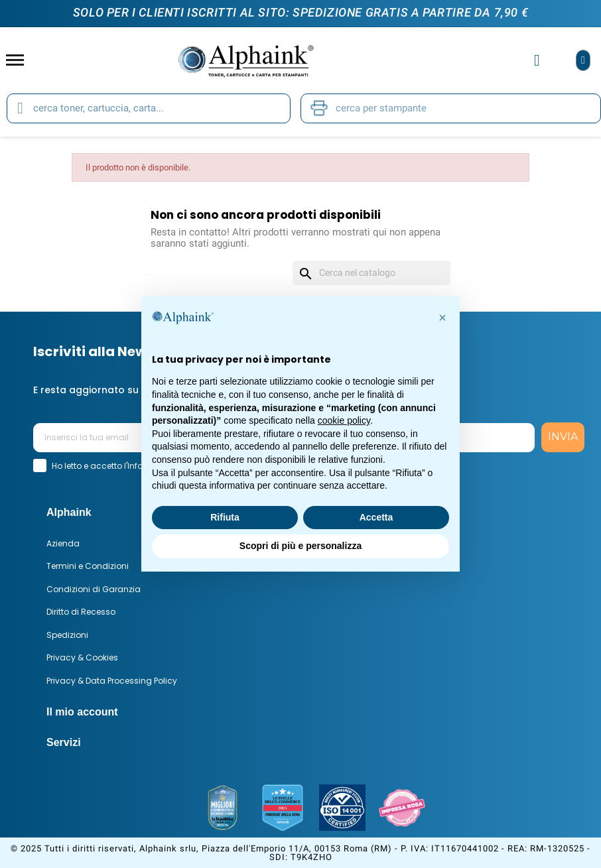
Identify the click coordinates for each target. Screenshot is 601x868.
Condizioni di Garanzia (94, 589)
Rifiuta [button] (225, 517)
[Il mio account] (537, 60)
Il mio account (82, 712)
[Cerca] (371, 273)
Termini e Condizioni (88, 566)
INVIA (563, 437)
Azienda (63, 543)
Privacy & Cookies (82, 657)
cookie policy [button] (344, 420)
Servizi (64, 742)
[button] (442, 318)
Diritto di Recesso (81, 612)
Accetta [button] (376, 517)
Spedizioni (67, 635)
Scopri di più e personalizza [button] (300, 546)
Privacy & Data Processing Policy (112, 681)
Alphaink (69, 512)
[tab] (312, 712)
